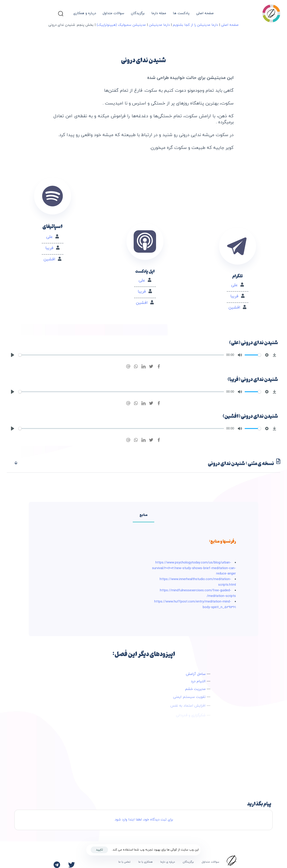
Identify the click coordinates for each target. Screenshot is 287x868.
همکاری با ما (145, 862)
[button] (61, 13)
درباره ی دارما (168, 862)
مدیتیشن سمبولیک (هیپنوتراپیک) (121, 25)
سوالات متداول (113, 13)
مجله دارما (159, 13)
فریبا (236, 283)
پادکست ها (181, 13)
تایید (99, 850)
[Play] (13, 355)
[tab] (143, 463)
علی (236, 272)
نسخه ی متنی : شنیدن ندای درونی (147, 463)
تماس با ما (124, 862)
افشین (236, 295)
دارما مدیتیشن (159, 25)
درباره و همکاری (85, 13)
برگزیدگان (138, 13)
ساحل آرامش (196, 678)
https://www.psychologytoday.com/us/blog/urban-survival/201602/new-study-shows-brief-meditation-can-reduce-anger (194, 568)
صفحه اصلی (205, 13)
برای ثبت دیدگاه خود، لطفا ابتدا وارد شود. (144, 820)
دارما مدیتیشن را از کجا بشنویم (195, 25)
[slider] (121, 355)
